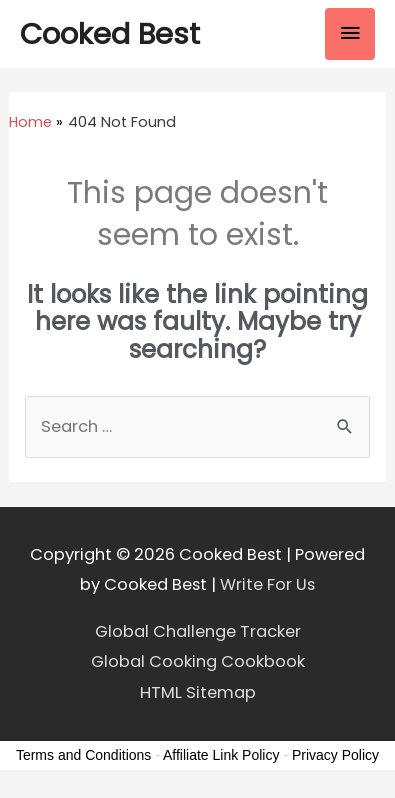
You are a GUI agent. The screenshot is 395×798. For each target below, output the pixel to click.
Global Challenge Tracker (198, 631)
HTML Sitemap (198, 692)
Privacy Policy (335, 755)
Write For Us (267, 584)
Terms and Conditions (83, 755)
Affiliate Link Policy (221, 755)
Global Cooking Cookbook (198, 661)
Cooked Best (110, 33)
